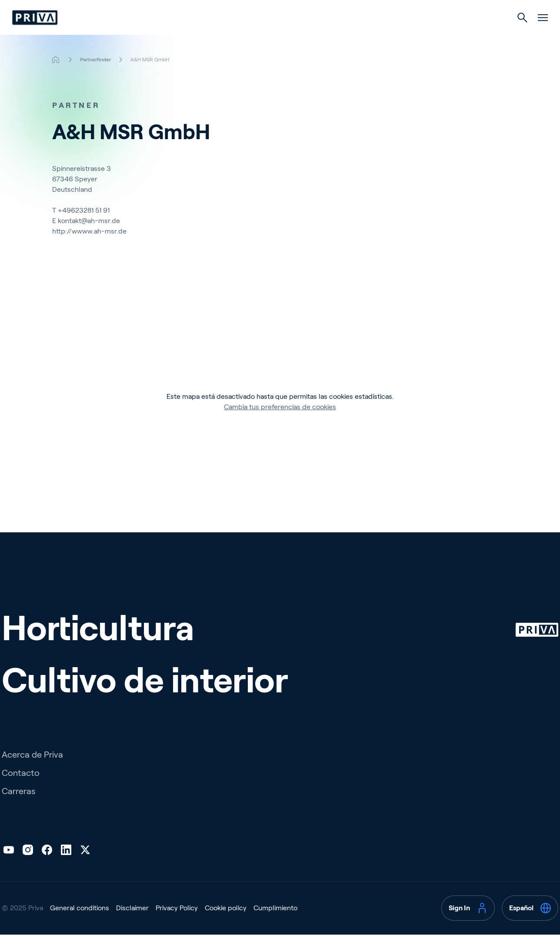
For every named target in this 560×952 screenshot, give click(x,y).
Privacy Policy (177, 925)
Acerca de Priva (32, 772)
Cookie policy (226, 925)
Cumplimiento (275, 925)
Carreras (18, 808)
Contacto (21, 790)
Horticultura (239, 35)
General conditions (80, 925)
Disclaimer (132, 925)
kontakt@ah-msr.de (89, 238)
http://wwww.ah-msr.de (89, 249)
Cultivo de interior (321, 35)
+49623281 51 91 (84, 228)
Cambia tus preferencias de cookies (280, 424)
